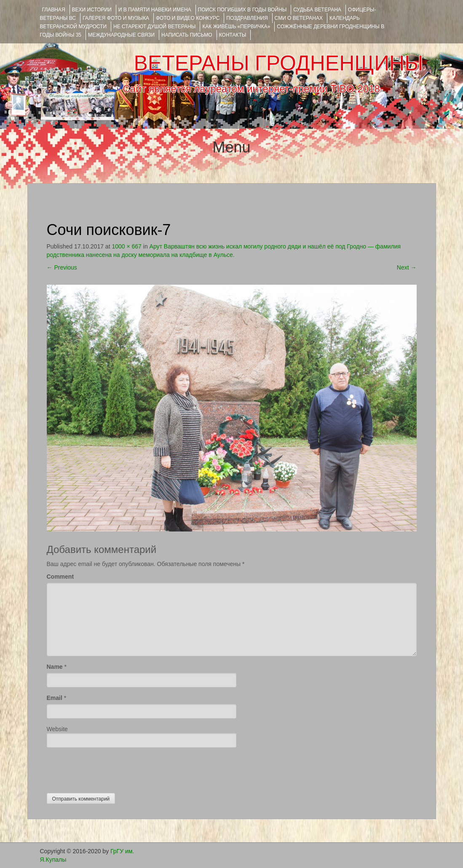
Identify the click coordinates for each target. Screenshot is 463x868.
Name (55, 667)
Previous (62, 267)
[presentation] (111, 768)
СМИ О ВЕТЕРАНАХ (299, 18)
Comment (60, 577)
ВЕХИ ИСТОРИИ (92, 10)
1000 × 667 (126, 246)
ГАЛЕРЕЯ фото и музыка (116, 18)
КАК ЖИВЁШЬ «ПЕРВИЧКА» (236, 27)
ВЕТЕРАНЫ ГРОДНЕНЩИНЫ (278, 63)
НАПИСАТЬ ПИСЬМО (187, 35)
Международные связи (121, 35)
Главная (54, 10)
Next (407, 267)
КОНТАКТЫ (233, 35)
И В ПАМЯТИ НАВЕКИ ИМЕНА (155, 10)
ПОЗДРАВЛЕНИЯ (247, 18)
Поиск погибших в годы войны (242, 10)
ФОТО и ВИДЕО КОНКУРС (188, 18)
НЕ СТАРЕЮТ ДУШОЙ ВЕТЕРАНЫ (154, 27)
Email (55, 698)
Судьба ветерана (317, 10)
